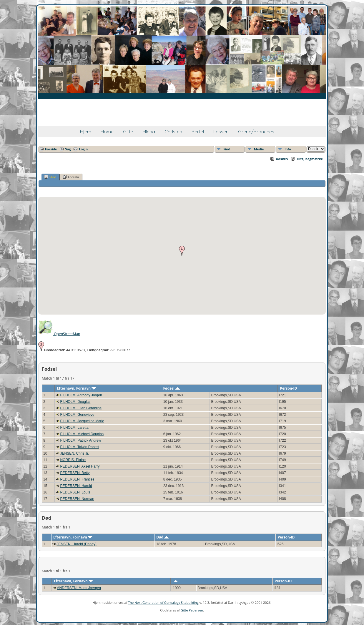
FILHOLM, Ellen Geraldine (81, 408)
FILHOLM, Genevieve (77, 415)
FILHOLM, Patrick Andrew (81, 441)
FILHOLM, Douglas (75, 402)
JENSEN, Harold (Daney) (76, 544)
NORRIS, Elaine (73, 460)
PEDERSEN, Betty (75, 473)
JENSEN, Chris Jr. (75, 453)
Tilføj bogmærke (310, 159)
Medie (259, 149)
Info (288, 149)
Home (107, 132)
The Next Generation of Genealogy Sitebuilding (163, 602)
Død (162, 537)
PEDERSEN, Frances (77, 479)
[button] (182, 251)
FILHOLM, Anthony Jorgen (81, 395)
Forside (51, 149)
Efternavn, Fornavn (76, 388)
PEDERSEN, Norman (77, 499)
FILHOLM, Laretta (74, 428)
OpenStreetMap (59, 334)
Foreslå (71, 177)
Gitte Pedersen (192, 610)
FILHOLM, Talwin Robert (80, 447)
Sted (50, 177)
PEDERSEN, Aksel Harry (80, 466)
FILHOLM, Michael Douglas (82, 434)
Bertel (198, 132)
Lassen (221, 132)
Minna (149, 132)
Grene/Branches (256, 132)
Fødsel (172, 388)
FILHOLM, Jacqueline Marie (82, 421)
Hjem (86, 132)
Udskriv (282, 159)
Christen (173, 132)
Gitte (128, 132)
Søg (68, 149)
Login (83, 149)
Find (227, 149)
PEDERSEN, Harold (76, 486)
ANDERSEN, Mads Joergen (79, 588)
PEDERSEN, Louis (75, 492)
